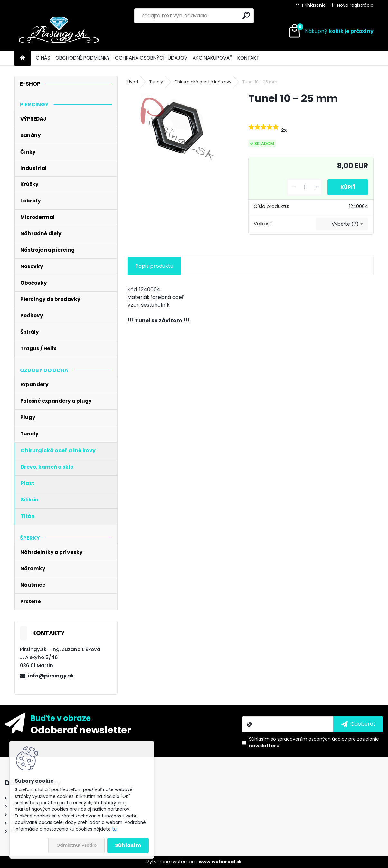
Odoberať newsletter (81, 730)
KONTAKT (248, 58)
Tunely (156, 82)
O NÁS (43, 58)
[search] (246, 15)
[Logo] (59, 31)
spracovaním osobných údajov (312, 739)
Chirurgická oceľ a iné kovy (203, 82)
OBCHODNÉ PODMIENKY (83, 58)
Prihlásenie (314, 5)
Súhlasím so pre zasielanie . (314, 742)
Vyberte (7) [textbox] (345, 224)
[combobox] (342, 224)
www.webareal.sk (220, 862)
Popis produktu (154, 266)
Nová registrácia (355, 5)
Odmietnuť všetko (76, 845)
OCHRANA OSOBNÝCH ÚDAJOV (151, 58)
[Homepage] (23, 58)
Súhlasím (128, 845)
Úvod (133, 82)
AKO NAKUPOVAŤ (212, 58)
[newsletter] (358, 724)
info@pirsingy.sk (51, 676)
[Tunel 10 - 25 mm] (177, 129)
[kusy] (304, 187)
